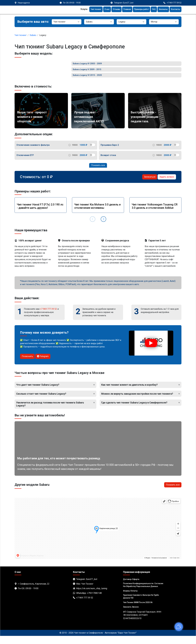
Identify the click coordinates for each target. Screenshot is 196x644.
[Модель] (131, 22)
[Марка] (99, 22)
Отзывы (111, 10)
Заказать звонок (131, 615)
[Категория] (67, 22)
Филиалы (162, 10)
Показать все (98, 173)
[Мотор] (164, 22)
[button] (103, 227)
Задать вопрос (167, 185)
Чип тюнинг (88, 10)
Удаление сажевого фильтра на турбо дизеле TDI (141, 604)
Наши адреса (24, 3)
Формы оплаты (130, 599)
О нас (100, 10)
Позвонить (27, 364)
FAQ (152, 10)
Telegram (43, 364)
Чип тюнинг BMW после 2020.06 (138, 610)
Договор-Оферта (131, 587)
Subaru (33, 35)
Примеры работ (138, 10)
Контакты (175, 10)
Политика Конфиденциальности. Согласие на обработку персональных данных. (143, 593)
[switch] (92, 153)
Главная (122, 10)
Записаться (150, 185)
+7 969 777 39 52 (48, 317)
